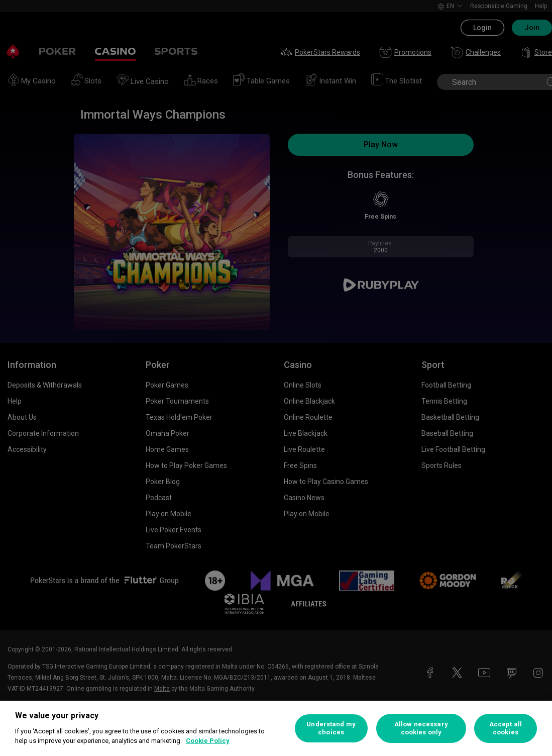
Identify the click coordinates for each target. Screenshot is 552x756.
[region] (276, 728)
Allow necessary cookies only (421, 728)
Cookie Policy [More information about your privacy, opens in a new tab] (208, 741)
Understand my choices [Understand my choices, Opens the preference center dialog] (331, 728)
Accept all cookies (506, 728)
